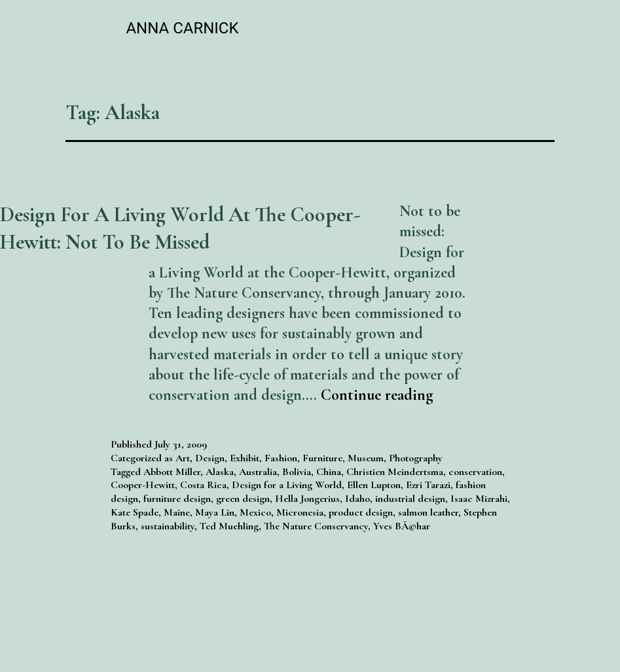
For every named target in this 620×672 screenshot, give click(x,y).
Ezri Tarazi (428, 485)
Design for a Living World (287, 485)
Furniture (322, 458)
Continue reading (377, 395)
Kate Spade (135, 512)
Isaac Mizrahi (479, 499)
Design (210, 458)
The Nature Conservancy (316, 526)
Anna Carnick (182, 28)
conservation (475, 472)
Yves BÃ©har (402, 526)
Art (183, 458)
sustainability (168, 526)
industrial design (410, 499)
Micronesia (300, 512)
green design (243, 499)
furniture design (177, 499)
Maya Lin (215, 512)
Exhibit (245, 458)
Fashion (281, 458)
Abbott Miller (172, 472)
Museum (366, 458)
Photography (416, 458)
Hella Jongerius (307, 499)
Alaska (220, 472)
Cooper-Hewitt (143, 485)
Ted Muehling (229, 526)
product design (361, 512)
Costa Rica (203, 485)
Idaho (357, 499)
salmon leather (428, 512)
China (329, 472)
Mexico (255, 512)
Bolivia (297, 472)
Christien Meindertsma (395, 472)
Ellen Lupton (374, 485)
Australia (258, 472)
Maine (177, 512)
